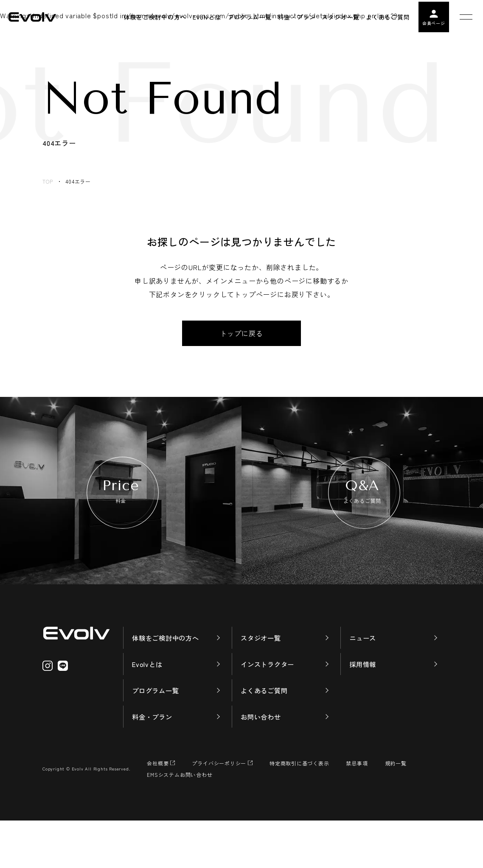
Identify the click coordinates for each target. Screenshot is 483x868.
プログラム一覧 (157, 737)
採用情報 (364, 709)
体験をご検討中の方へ (168, 682)
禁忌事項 (357, 811)
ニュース (364, 682)
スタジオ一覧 (262, 682)
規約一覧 (396, 811)
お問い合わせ (262, 764)
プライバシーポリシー (219, 811)
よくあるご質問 (266, 737)
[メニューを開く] (466, 17)
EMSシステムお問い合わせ (180, 822)
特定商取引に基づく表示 (300, 811)
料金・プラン (153, 764)
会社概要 (158, 811)
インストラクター (269, 709)
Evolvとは (148, 709)
